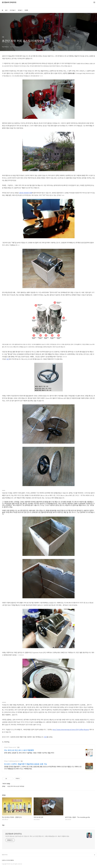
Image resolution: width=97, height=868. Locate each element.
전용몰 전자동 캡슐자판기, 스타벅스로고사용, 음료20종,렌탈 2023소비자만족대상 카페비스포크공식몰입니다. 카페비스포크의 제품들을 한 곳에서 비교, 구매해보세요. (43, 768)
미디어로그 (13, 10)
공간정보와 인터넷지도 (9, 2)
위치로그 (20, 10)
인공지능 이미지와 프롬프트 (8, 860)
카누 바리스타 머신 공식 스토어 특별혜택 (19, 750)
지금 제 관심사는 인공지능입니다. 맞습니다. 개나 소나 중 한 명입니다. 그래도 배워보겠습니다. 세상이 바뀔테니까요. (37, 836)
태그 (6, 10)
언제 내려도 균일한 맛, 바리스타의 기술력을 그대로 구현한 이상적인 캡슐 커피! (29, 753)
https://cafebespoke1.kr (12, 761)
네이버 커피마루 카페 (25, 193)
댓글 (3, 825)
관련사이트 (5, 855)
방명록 (26, 10)
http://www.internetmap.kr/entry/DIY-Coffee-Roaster (71, 729)
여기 (8, 359)
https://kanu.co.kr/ (10, 747)
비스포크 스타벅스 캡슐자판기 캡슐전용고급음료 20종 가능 (26, 764)
